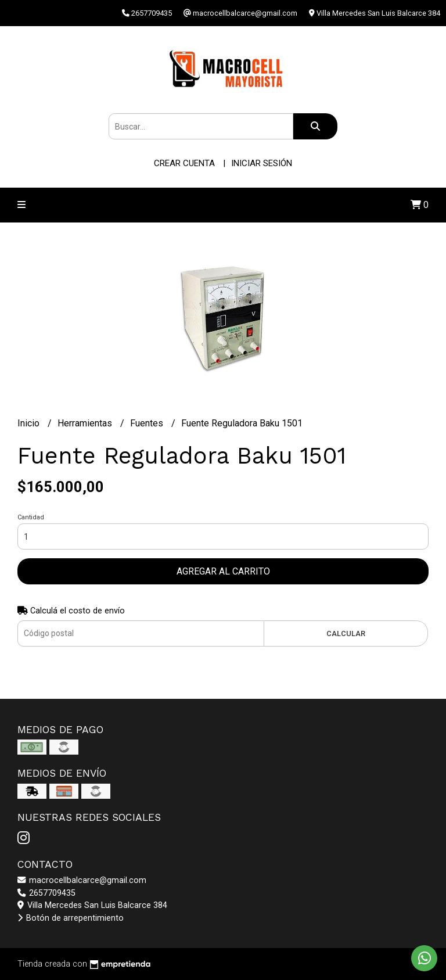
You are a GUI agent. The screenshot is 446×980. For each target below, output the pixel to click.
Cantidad (31, 517)
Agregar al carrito (223, 571)
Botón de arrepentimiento (71, 918)
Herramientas (86, 423)
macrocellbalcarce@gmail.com (82, 880)
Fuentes (148, 423)
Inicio (30, 423)
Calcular (346, 633)
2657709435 (46, 893)
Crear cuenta (184, 163)
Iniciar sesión (262, 163)
